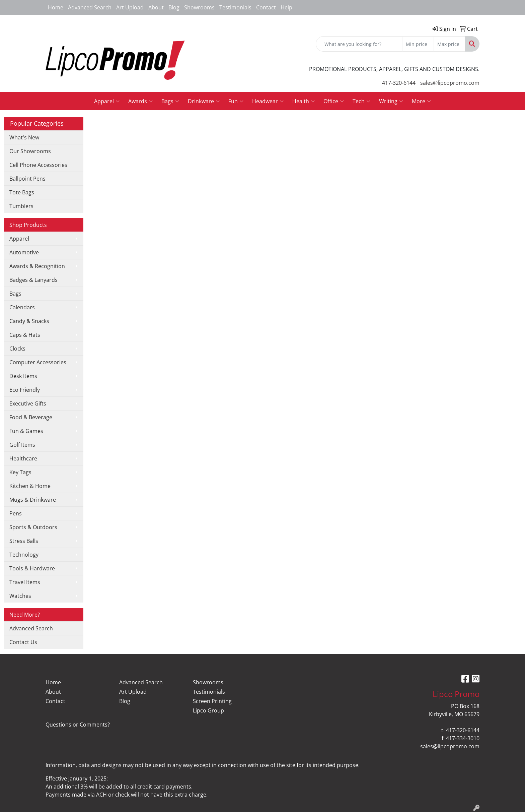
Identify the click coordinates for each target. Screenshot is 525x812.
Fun (236, 101)
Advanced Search (90, 7)
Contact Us (23, 642)
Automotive (24, 252)
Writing (391, 101)
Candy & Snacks (29, 321)
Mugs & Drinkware (33, 500)
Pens (16, 513)
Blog (174, 7)
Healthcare (23, 458)
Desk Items (23, 376)
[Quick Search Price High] (449, 44)
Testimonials (235, 7)
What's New (24, 137)
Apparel (107, 101)
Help (286, 7)
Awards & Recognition (37, 266)
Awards (140, 101)
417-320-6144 (399, 83)
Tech (361, 101)
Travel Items (25, 582)
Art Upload (130, 7)
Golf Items (22, 445)
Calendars (22, 307)
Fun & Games (26, 431)
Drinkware (204, 101)
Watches (20, 596)
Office (334, 101)
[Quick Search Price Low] (418, 44)
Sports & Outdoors (33, 527)
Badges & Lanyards (33, 280)
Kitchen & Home (30, 486)
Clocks (17, 349)
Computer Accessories (38, 362)
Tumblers (21, 206)
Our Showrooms (30, 151)
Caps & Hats (25, 335)
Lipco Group (208, 710)
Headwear (268, 101)
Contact (266, 7)
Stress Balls (24, 541)
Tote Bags (22, 192)
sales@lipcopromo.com (450, 83)
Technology (24, 555)
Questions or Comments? (78, 725)
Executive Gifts (28, 403)
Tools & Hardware (32, 568)
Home (56, 7)
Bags (170, 101)
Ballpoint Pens (27, 179)
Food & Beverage (31, 417)
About (156, 7)
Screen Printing (212, 701)
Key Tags (20, 472)
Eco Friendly (25, 390)
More (421, 101)
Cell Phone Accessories (38, 165)
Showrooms (199, 7)
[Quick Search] (359, 44)
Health (304, 101)
